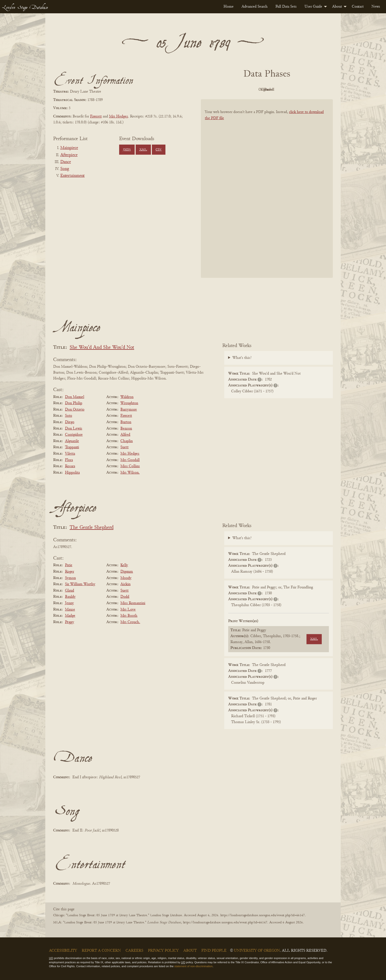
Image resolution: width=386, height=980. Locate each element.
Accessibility (63, 951)
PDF (225, 90)
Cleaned (279, 90)
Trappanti (72, 447)
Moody (126, 578)
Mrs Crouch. (130, 622)
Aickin (125, 584)
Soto (69, 416)
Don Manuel (75, 397)
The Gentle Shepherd (92, 528)
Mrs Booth (129, 616)
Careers (134, 951)
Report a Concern (101, 951)
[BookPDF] (267, 195)
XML (143, 150)
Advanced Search (255, 7)
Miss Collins (130, 466)
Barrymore (129, 410)
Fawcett (96, 116)
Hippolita (72, 473)
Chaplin (127, 441)
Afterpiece (69, 155)
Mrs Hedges (119, 116)
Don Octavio (75, 410)
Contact (358, 7)
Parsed (306, 90)
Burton (126, 422)
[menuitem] (229, 7)
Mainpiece (69, 148)
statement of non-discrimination (193, 966)
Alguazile (72, 441)
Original (252, 90)
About (337, 7)
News (376, 7)
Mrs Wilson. (130, 473)
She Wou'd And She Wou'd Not (102, 348)
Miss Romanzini (133, 603)
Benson (126, 429)
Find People (214, 951)
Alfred (125, 435)
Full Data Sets (286, 7)
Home (229, 7)
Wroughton (129, 403)
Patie (69, 565)
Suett (124, 447)
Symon (70, 578)
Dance (66, 162)
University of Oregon (257, 951)
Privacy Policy (163, 951)
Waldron (127, 397)
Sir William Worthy (80, 584)
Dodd (125, 597)
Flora (69, 460)
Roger (70, 572)
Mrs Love (128, 610)
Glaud (70, 591)
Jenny (69, 603)
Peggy (70, 622)
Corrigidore (74, 435)
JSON (127, 150)
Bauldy (70, 597)
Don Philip (74, 403)
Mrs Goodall (130, 460)
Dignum (127, 572)
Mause (70, 610)
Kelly (124, 565)
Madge (70, 616)
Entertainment (72, 176)
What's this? (242, 358)
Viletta (70, 454)
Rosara (70, 466)
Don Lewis (74, 429)
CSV (159, 150)
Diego (70, 422)
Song (65, 169)
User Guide (313, 7)
